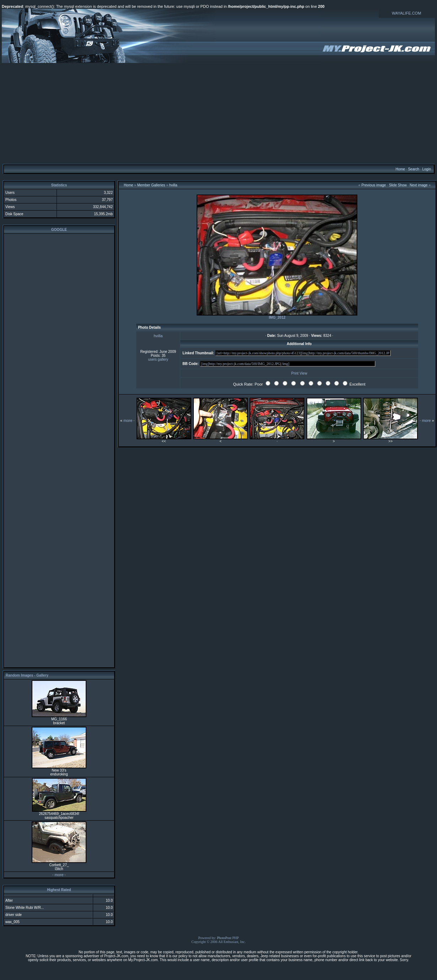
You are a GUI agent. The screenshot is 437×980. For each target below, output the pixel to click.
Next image (419, 185)
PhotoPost (224, 938)
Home (400, 169)
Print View (299, 373)
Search (414, 169)
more (59, 875)
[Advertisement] (218, 113)
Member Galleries (151, 185)
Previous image (374, 185)
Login (426, 169)
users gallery (158, 359)
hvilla (173, 185)
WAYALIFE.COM (406, 13)
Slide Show (398, 185)
